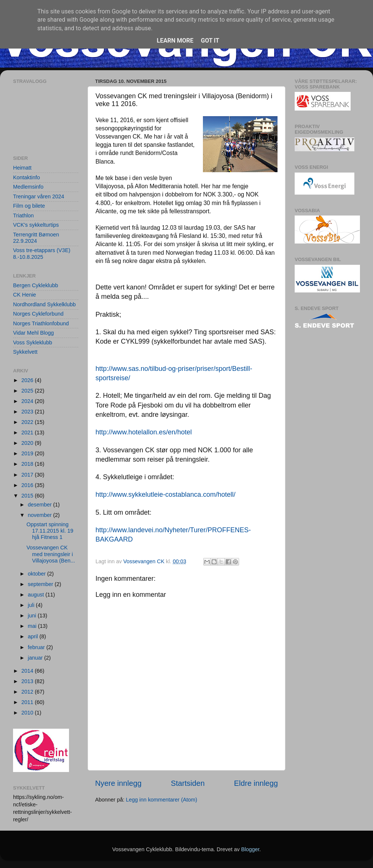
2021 (28, 433)
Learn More (175, 41)
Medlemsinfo (28, 187)
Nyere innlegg (118, 783)
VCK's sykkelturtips (36, 225)
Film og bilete (29, 206)
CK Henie (25, 295)
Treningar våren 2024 (39, 196)
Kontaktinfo (26, 177)
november (41, 515)
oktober (38, 574)
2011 (28, 702)
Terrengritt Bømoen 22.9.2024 (36, 238)
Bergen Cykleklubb (36, 285)
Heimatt (22, 168)
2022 (28, 422)
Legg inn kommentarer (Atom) (161, 800)
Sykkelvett (25, 352)
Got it (210, 41)
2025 (28, 391)
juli (32, 605)
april (34, 636)
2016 (28, 485)
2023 (28, 412)
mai (33, 626)
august (37, 595)
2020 (28, 443)
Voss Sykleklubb (33, 342)
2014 (28, 671)
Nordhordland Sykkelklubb (44, 304)
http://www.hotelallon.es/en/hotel (144, 432)
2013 (28, 681)
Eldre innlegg (256, 783)
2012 (28, 692)
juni (33, 616)
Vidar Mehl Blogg (33, 333)
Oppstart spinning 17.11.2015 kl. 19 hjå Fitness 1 (50, 531)
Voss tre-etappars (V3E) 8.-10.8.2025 (42, 253)
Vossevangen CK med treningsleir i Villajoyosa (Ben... (51, 554)
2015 (28, 496)
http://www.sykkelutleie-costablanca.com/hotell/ (165, 495)
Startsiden (188, 783)
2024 (28, 401)
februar (37, 647)
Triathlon (23, 216)
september (41, 584)
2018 (28, 464)
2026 (28, 380)
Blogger (250, 849)
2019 (28, 453)
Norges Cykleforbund (38, 314)
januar (36, 658)
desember (41, 505)
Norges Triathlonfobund (41, 323)
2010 (28, 713)
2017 (28, 475)
